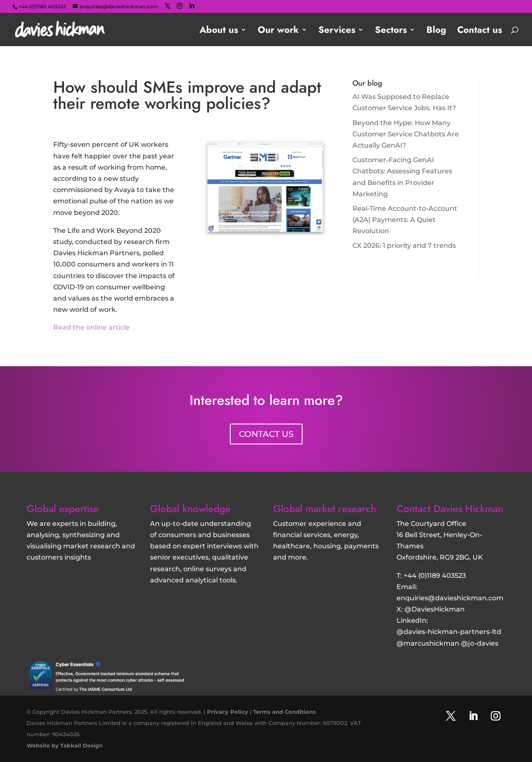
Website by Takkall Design (65, 745)
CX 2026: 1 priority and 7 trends (404, 245)
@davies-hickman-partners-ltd (449, 632)
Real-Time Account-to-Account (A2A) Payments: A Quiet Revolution (405, 220)
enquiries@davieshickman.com (450, 598)
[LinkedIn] (192, 6)
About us (219, 31)
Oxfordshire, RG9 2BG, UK (440, 557)
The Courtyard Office (431, 524)
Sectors (391, 31)
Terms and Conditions (284, 712)
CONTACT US (266, 434)
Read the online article (91, 327)
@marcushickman (428, 643)
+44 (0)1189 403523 (435, 576)
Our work (278, 31)
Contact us (480, 31)
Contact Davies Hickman (450, 509)
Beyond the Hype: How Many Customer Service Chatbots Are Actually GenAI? (406, 134)
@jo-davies (480, 643)
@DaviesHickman (435, 609)
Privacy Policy (228, 712)
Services (337, 31)
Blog (436, 31)
